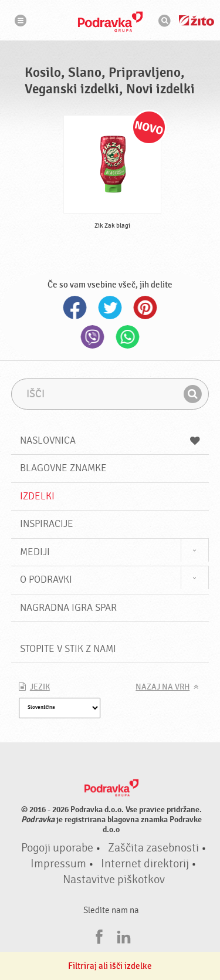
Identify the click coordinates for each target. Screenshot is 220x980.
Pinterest (145, 307)
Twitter (110, 307)
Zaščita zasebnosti (153, 848)
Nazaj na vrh (163, 687)
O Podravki (46, 579)
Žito (197, 21)
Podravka (110, 22)
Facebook (75, 307)
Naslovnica (110, 440)
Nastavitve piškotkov (114, 880)
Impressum (58, 864)
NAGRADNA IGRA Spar (68, 608)
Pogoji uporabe (57, 848)
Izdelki (37, 496)
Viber (93, 337)
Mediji (35, 552)
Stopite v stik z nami (68, 649)
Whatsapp (128, 337)
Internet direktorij (145, 864)
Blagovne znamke (63, 468)
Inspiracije (47, 524)
